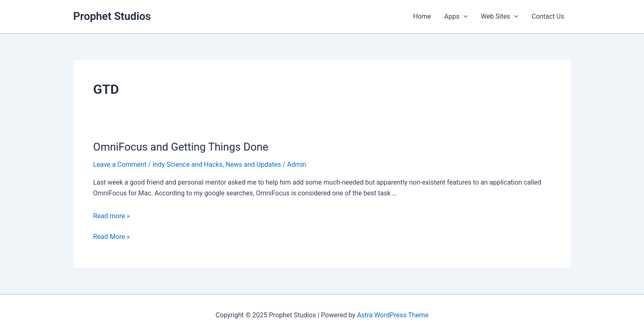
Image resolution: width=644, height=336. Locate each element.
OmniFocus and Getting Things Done (181, 147)
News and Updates (253, 164)
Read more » (112, 216)
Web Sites (500, 17)
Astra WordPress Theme (393, 315)
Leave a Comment (120, 164)
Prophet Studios (112, 16)
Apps (456, 17)
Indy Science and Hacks (188, 164)
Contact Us (548, 16)
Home (422, 16)
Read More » (112, 237)
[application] (464, 17)
